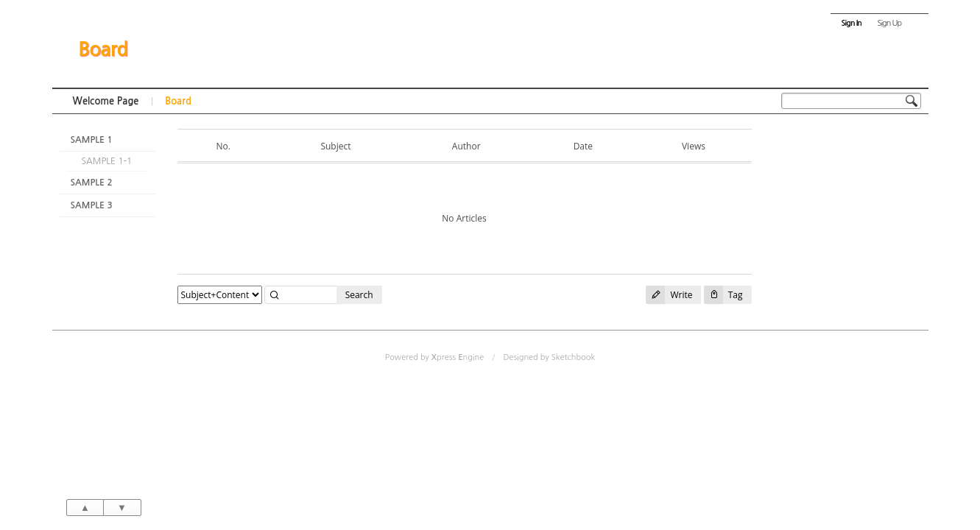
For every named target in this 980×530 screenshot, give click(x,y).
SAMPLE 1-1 (107, 161)
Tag (723, 295)
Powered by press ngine (434, 357)
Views (694, 146)
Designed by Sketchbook (549, 357)
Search (359, 295)
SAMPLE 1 (92, 140)
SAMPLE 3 (92, 205)
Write (669, 295)
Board (103, 49)
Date (583, 146)
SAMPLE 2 (92, 183)
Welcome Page (106, 101)
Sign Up (889, 23)
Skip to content (490, 13)
